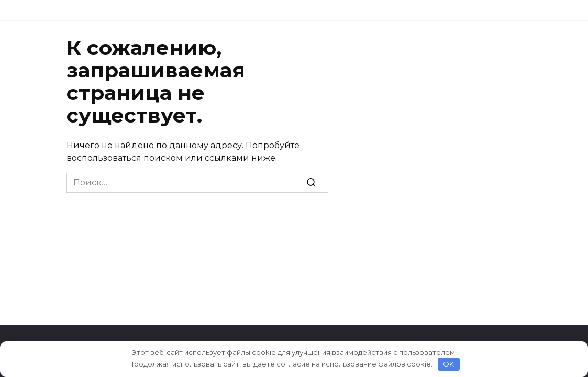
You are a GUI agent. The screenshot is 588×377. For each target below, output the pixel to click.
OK (448, 364)
